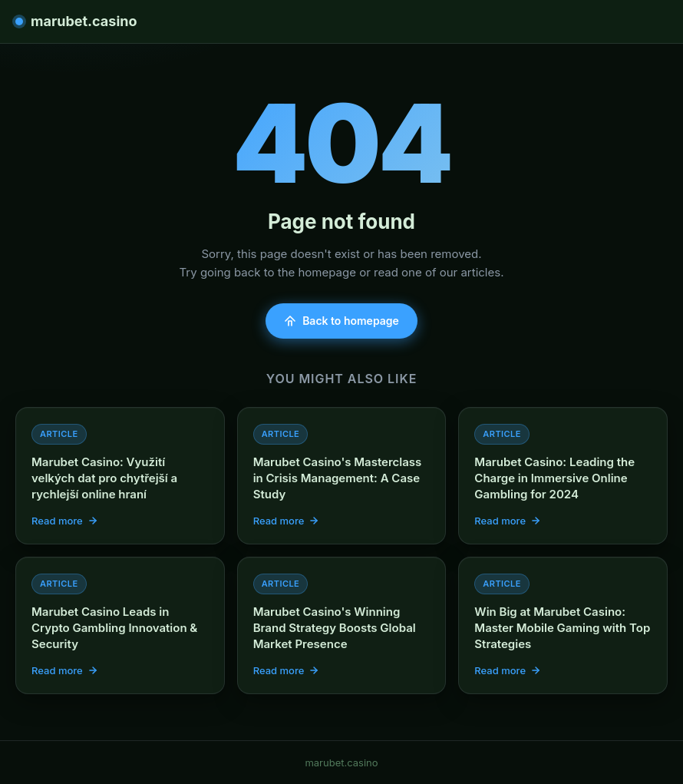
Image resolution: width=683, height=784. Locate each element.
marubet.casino (76, 21)
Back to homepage (341, 321)
